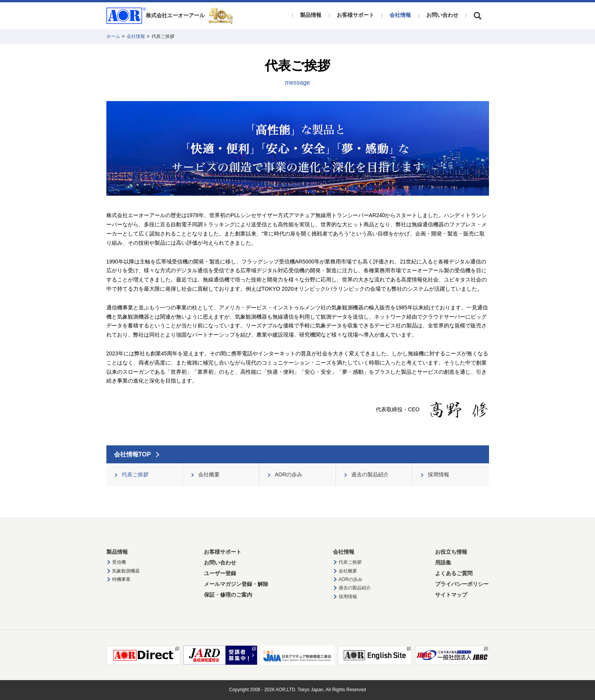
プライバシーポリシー (462, 584)
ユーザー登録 (220, 573)
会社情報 (400, 15)
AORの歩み (350, 579)
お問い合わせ (442, 15)
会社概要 (348, 571)
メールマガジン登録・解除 (236, 584)
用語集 (443, 563)
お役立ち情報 (451, 552)
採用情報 (348, 597)
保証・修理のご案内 (228, 595)
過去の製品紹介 (355, 588)
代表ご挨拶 (350, 562)
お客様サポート (355, 15)
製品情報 (311, 15)
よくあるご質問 (454, 573)
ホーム (113, 36)
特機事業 (121, 579)
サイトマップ (451, 595)
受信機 (119, 562)
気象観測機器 (126, 571)
